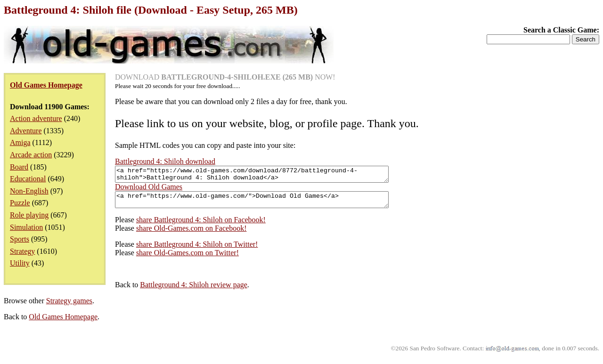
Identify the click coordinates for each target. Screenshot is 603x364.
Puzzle (20, 203)
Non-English (29, 191)
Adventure (26, 131)
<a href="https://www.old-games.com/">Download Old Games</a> (268, 204)
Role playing (29, 215)
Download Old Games (149, 190)
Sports (20, 239)
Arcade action (31, 155)
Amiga (20, 142)
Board (19, 167)
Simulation (26, 227)
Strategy (22, 251)
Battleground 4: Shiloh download (165, 161)
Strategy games (69, 306)
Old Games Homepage (63, 322)
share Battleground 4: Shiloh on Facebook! (201, 225)
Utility (20, 263)
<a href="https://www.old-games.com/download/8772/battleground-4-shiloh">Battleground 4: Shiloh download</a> (268, 176)
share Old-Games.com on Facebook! (191, 234)
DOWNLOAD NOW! (225, 77)
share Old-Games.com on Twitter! (187, 258)
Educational (28, 179)
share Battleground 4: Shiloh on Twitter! (197, 250)
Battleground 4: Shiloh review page (194, 290)
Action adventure (36, 118)
